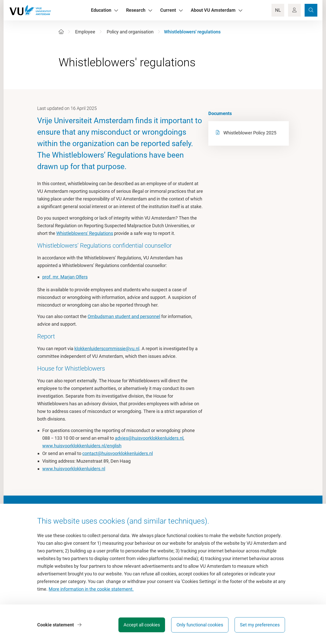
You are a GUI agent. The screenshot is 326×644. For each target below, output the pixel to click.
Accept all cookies (142, 625)
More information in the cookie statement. (91, 589)
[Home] (61, 32)
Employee (85, 32)
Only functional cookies (200, 625)
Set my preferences (260, 625)
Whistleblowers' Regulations (85, 233)
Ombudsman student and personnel (124, 316)
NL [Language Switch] (278, 10)
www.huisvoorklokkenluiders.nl (74, 469)
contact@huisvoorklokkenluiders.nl (118, 453)
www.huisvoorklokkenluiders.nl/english (82, 446)
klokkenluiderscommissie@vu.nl (107, 349)
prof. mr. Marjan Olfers (65, 277)
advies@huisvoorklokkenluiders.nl (149, 438)
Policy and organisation (130, 32)
